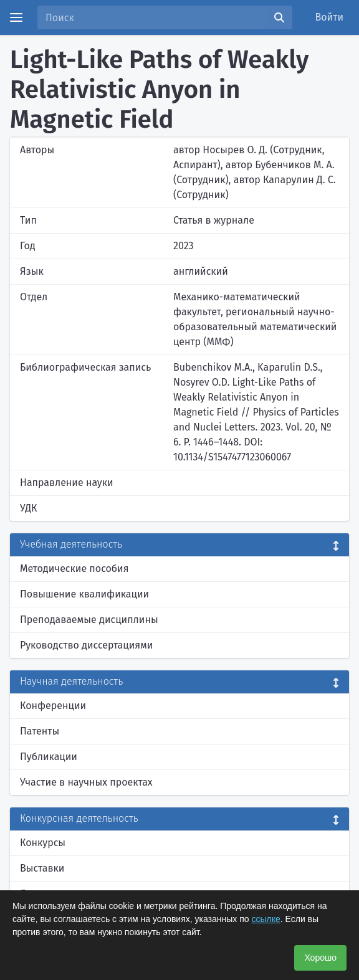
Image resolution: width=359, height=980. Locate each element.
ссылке (266, 919)
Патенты (40, 731)
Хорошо (320, 958)
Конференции (53, 706)
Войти (330, 17)
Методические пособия (74, 568)
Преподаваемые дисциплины (89, 620)
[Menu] (16, 17)
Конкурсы (43, 843)
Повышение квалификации (84, 594)
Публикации (49, 757)
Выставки (42, 868)
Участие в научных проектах (86, 782)
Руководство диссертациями (86, 645)
